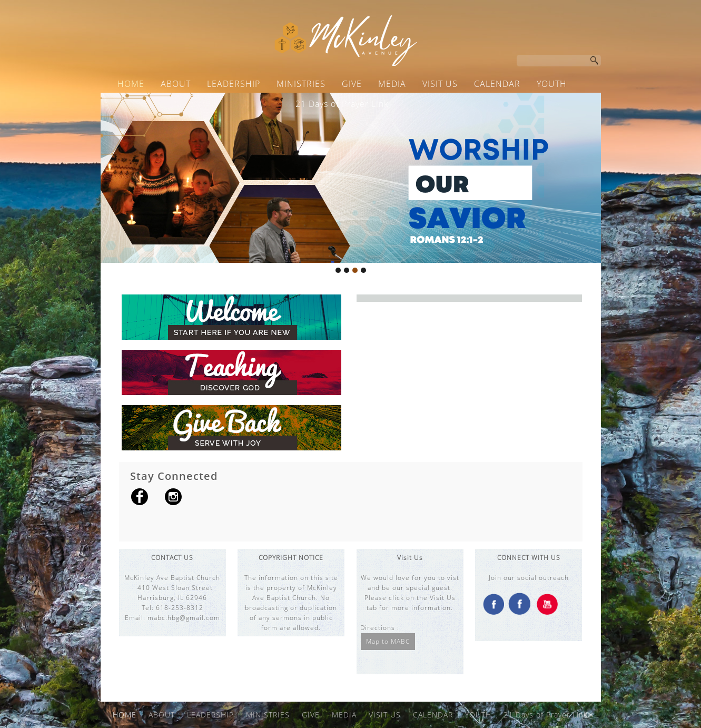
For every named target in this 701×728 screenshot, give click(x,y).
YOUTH (552, 84)
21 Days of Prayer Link (342, 104)
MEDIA (392, 84)
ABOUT (176, 84)
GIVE (352, 84)
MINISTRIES (301, 84)
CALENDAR (497, 84)
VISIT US (440, 84)
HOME (131, 84)
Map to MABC (388, 641)
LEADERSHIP (234, 84)
